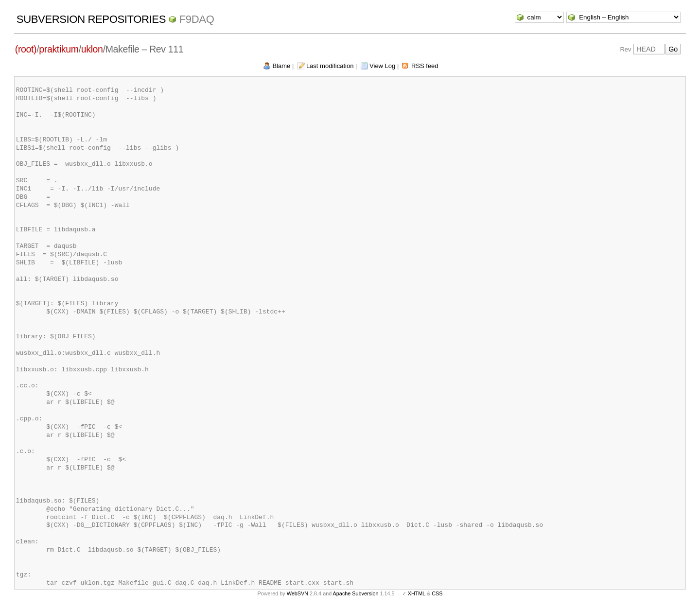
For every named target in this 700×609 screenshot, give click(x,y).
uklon (92, 49)
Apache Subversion (356, 593)
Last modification (330, 66)
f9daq (197, 19)
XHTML (417, 593)
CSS (437, 593)
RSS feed (425, 66)
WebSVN (297, 593)
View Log (382, 66)
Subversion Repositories (91, 19)
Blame (281, 66)
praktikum (59, 49)
